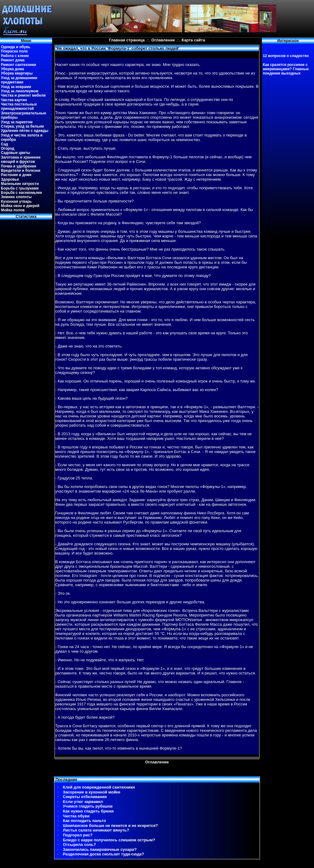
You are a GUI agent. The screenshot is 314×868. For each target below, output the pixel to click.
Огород (8, 148)
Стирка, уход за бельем (22, 126)
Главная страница (127, 40)
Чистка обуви (76, 816)
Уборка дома (12, 69)
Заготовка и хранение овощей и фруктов (21, 159)
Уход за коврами (16, 87)
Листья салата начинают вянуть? (96, 830)
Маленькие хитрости (20, 184)
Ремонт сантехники (19, 65)
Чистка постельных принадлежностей (19, 106)
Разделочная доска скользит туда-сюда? (103, 854)
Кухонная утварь (16, 202)
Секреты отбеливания (85, 797)
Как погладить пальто (84, 821)
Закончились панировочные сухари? (100, 849)
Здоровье (10, 179)
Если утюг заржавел (83, 802)
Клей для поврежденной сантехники (99, 787)
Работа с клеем (15, 56)
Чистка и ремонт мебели (23, 95)
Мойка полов (13, 210)
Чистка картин (14, 100)
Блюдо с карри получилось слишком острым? (109, 840)
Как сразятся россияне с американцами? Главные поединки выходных (286, 69)
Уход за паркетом (17, 122)
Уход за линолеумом (20, 91)
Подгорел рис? (78, 835)
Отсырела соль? (79, 845)
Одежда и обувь (16, 47)
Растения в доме (16, 175)
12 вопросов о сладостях (286, 56)
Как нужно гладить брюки (88, 811)
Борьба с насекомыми (21, 193)
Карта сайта (193, 40)
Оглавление (163, 40)
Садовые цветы (15, 153)
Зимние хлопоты (16, 197)
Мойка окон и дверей (20, 206)
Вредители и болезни (21, 171)
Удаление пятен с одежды (25, 131)
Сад (4, 144)
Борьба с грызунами (20, 188)
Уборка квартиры (17, 73)
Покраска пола (14, 51)
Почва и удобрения (19, 166)
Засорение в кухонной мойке (92, 792)
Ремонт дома (13, 60)
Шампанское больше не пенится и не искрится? (110, 826)
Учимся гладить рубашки (88, 806)
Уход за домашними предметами (19, 80)
